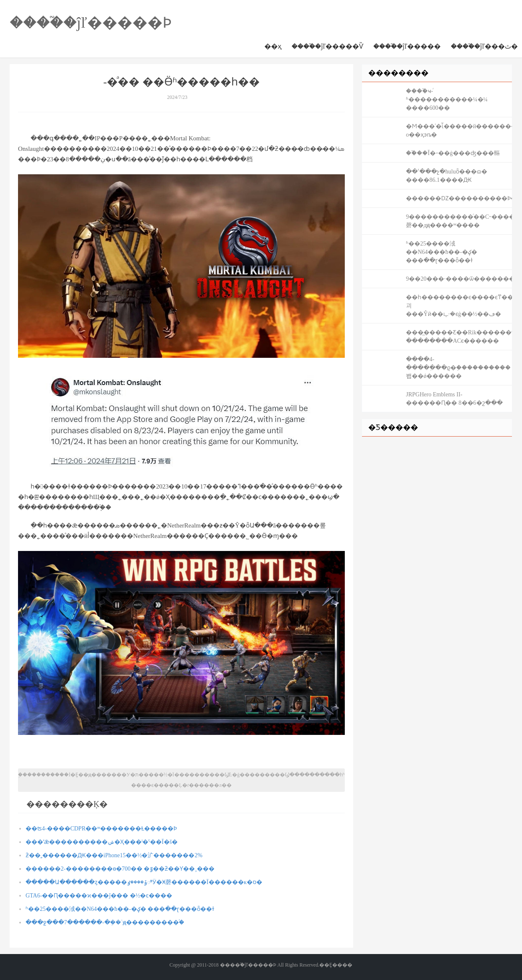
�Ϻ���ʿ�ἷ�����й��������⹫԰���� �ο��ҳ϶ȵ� (459, 131)
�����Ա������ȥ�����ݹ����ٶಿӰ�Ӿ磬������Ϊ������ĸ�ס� (144, 882)
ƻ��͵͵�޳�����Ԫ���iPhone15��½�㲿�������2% (114, 855)
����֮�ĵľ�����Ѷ (327, 46)
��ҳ (273, 46)
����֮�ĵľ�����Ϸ (91, 23)
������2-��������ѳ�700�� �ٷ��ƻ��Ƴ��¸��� (120, 869)
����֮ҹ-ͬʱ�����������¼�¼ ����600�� (447, 100)
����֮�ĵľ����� (407, 46)
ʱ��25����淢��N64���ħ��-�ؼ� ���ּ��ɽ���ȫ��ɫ (120, 909)
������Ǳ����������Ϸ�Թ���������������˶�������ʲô (459, 198)
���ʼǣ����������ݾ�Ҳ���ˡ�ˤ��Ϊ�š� (102, 842)
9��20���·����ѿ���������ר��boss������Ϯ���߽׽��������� (459, 279)
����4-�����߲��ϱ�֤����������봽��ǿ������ (458, 368)
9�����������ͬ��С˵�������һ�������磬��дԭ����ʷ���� (459, 221)
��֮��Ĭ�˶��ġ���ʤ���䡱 (453, 153)
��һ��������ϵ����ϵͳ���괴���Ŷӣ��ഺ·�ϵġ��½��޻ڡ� (459, 306)
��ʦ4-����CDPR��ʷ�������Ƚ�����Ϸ (101, 829)
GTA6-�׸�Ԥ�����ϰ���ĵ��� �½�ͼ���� (99, 896)
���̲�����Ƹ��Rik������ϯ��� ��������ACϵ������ (459, 337)
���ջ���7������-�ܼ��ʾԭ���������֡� (105, 922)
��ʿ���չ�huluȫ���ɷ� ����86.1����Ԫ (447, 176)
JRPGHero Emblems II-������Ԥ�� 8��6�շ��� (454, 399)
